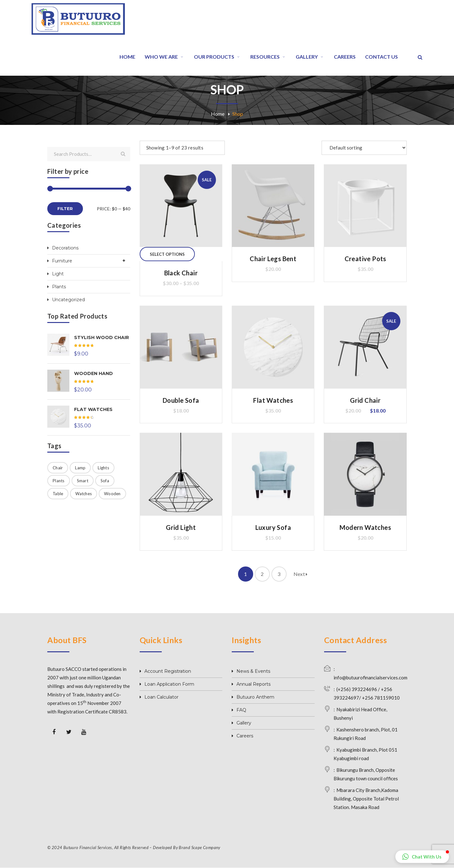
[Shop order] (364, 148)
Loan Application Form (169, 684)
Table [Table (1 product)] (58, 494)
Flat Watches (273, 400)
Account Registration (168, 671)
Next (301, 574)
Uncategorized (68, 300)
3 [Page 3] (279, 574)
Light (58, 274)
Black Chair (181, 273)
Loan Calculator (161, 697)
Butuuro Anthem (255, 697)
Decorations (65, 248)
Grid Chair (365, 400)
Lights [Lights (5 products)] (103, 468)
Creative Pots (365, 259)
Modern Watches (365, 527)
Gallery (244, 723)
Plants (59, 287)
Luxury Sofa (273, 527)
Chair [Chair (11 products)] (58, 468)
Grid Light (181, 527)
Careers (245, 736)
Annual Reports (253, 684)
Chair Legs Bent (273, 259)
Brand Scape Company (199, 847)
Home (218, 114)
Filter (65, 208)
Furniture (62, 261)
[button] (422, 857)
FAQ (241, 710)
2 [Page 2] (262, 574)
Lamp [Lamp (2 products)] (80, 468)
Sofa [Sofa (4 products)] (105, 481)
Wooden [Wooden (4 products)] (112, 494)
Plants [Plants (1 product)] (59, 481)
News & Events (253, 671)
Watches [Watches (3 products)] (84, 494)
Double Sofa (181, 400)
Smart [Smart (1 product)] (83, 481)
